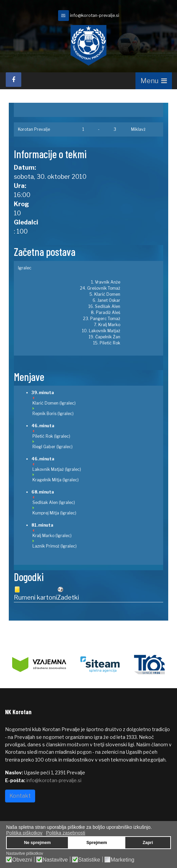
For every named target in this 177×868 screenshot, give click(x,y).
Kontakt (20, 796)
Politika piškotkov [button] (24, 833)
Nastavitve (55, 860)
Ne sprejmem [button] (37, 843)
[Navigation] (154, 81)
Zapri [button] (148, 843)
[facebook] (14, 80)
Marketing (123, 860)
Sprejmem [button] (97, 843)
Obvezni (22, 860)
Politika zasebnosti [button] (66, 833)
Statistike (89, 860)
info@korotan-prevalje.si (95, 15)
